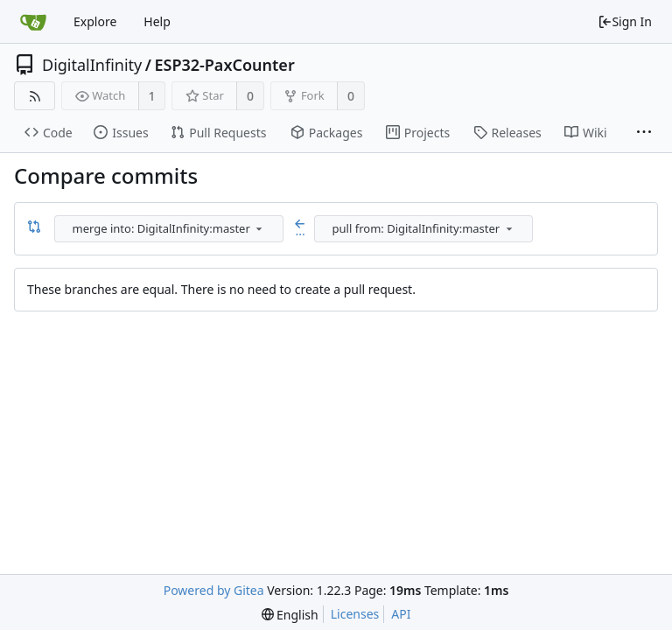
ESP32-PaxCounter (224, 65)
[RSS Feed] (35, 96)
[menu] (259, 228)
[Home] (33, 22)
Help (157, 21)
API (401, 614)
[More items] (644, 133)
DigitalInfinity (92, 65)
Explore (95, 21)
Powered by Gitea (214, 590)
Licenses (355, 614)
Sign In (625, 21)
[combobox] (170, 229)
